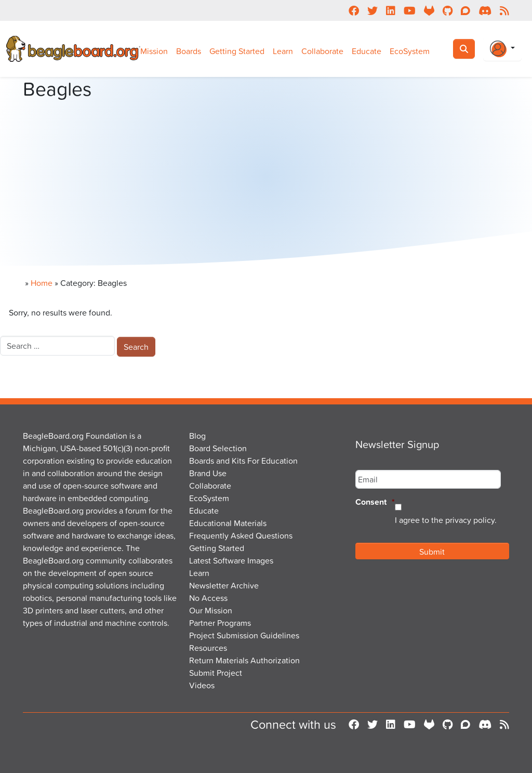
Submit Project (216, 673)
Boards (189, 51)
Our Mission (211, 610)
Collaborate (322, 51)
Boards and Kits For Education (243, 461)
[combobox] (57, 346)
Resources (208, 648)
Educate (367, 51)
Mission (154, 51)
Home (42, 283)
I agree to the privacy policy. (446, 520)
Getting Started (237, 51)
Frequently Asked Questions (241, 535)
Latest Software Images (231, 560)
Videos (202, 685)
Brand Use (208, 473)
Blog (197, 436)
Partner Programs (220, 623)
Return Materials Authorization (244, 660)
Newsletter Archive (224, 585)
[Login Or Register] (502, 49)
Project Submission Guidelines (244, 635)
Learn (283, 51)
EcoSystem (410, 51)
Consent (375, 502)
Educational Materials (228, 523)
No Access (208, 598)
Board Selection (218, 448)
